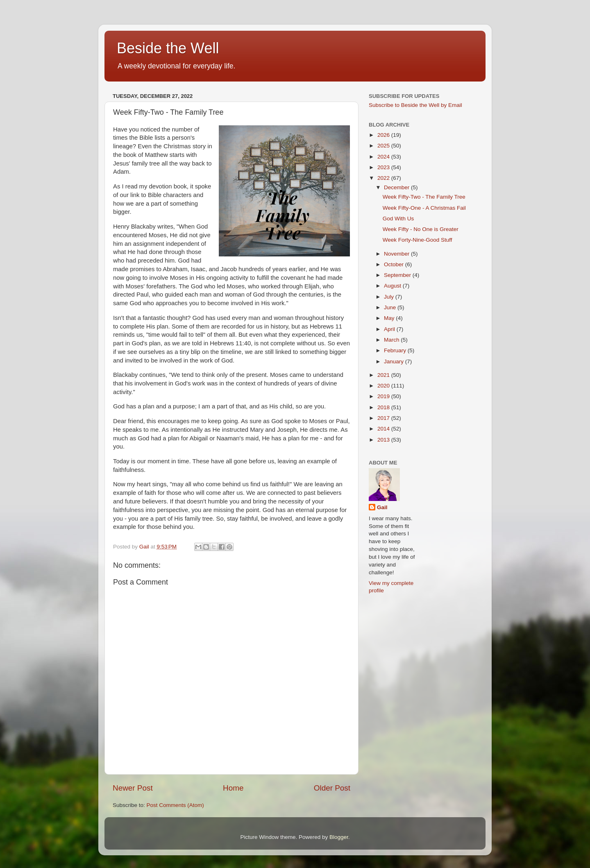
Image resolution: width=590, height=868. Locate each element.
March (392, 340)
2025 (384, 146)
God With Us (398, 219)
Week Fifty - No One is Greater (421, 229)
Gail (382, 507)
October (395, 264)
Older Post (332, 788)
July (390, 297)
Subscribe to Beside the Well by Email (415, 105)
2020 (384, 386)
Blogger (339, 837)
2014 (384, 429)
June (391, 307)
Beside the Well (168, 48)
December (397, 187)
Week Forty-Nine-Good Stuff (418, 240)
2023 (384, 167)
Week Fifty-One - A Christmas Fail (424, 208)
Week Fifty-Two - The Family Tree (424, 197)
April (390, 329)
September (398, 275)
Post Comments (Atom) (175, 805)
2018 (384, 407)
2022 (384, 178)
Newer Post (133, 788)
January (395, 361)
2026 (384, 135)
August (393, 286)
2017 (384, 418)
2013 (384, 440)
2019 (384, 396)
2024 (384, 157)
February (396, 350)
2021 (384, 375)
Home (233, 788)
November (397, 254)
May (390, 318)
